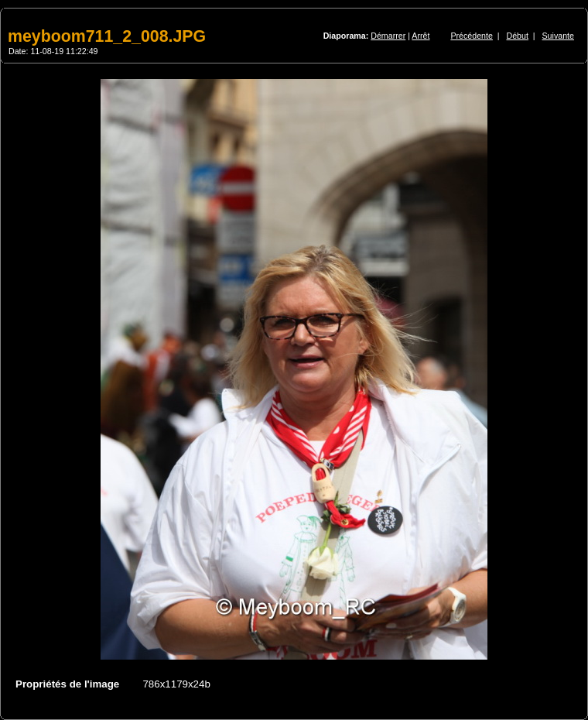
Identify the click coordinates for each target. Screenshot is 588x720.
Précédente (472, 36)
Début (518, 36)
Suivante (558, 36)
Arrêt (420, 36)
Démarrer (388, 36)
